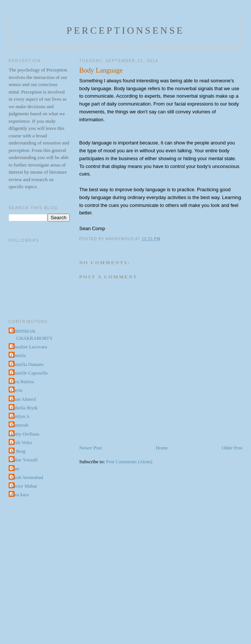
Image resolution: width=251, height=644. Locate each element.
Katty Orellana (25, 434)
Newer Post (91, 448)
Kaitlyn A (20, 416)
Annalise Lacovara (29, 347)
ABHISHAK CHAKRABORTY (32, 335)
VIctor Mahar (24, 486)
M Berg (18, 451)
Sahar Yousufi (24, 460)
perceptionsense (126, 30)
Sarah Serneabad (27, 477)
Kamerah (19, 425)
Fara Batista (22, 381)
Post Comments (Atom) (129, 462)
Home (162, 448)
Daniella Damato (27, 364)
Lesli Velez (21, 442)
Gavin (16, 390)
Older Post (232, 448)
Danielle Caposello (29, 373)
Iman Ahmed (23, 399)
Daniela (18, 355)
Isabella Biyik (24, 408)
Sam (15, 469)
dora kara (20, 495)
